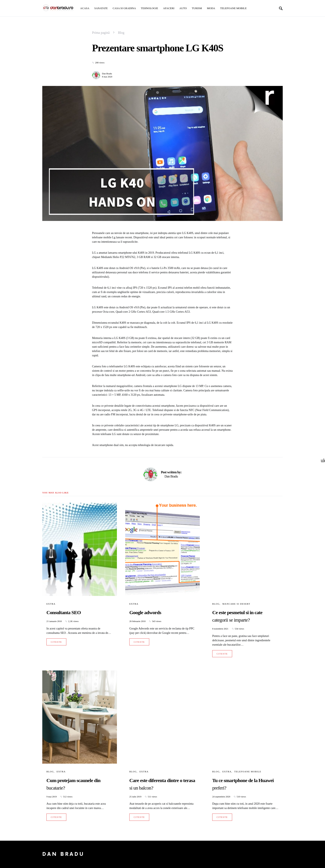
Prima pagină (101, 33)
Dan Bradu (107, 74)
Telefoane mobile (248, 772)
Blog (121, 33)
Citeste (56, 642)
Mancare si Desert (236, 604)
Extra (51, 604)
